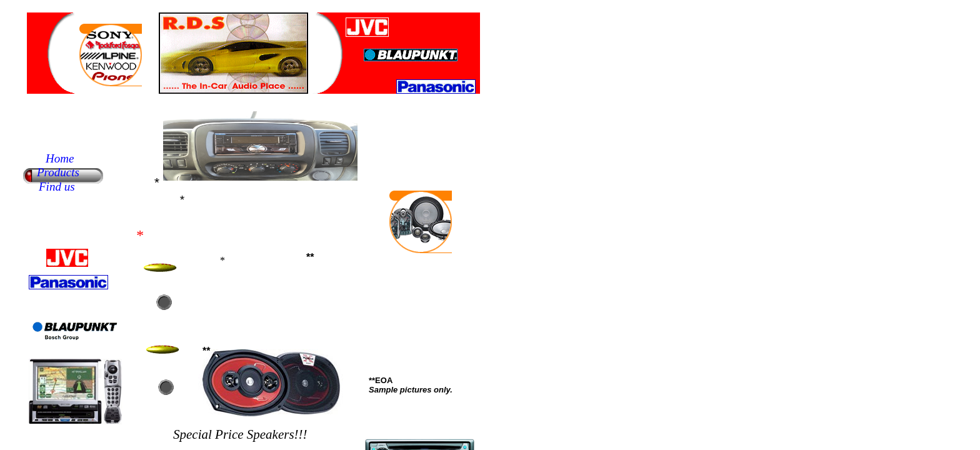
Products (58, 172)
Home (60, 158)
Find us (57, 187)
